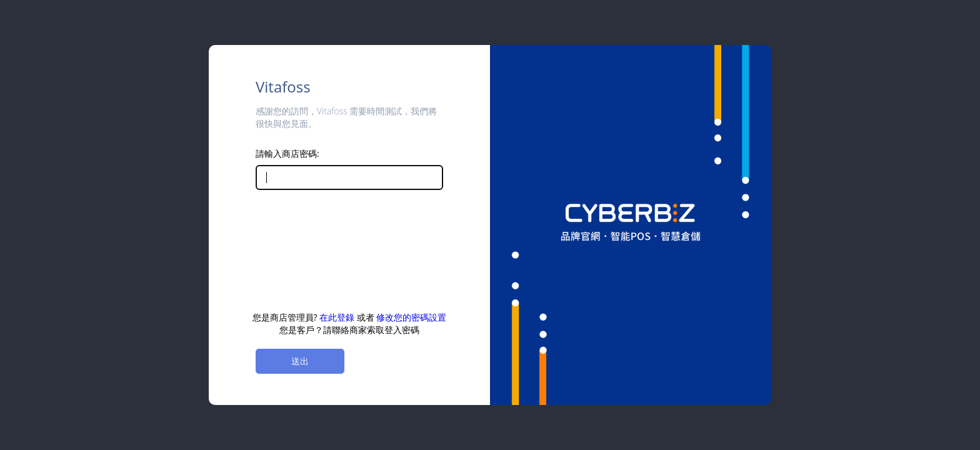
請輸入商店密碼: (287, 153)
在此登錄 (337, 317)
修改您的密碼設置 (411, 317)
